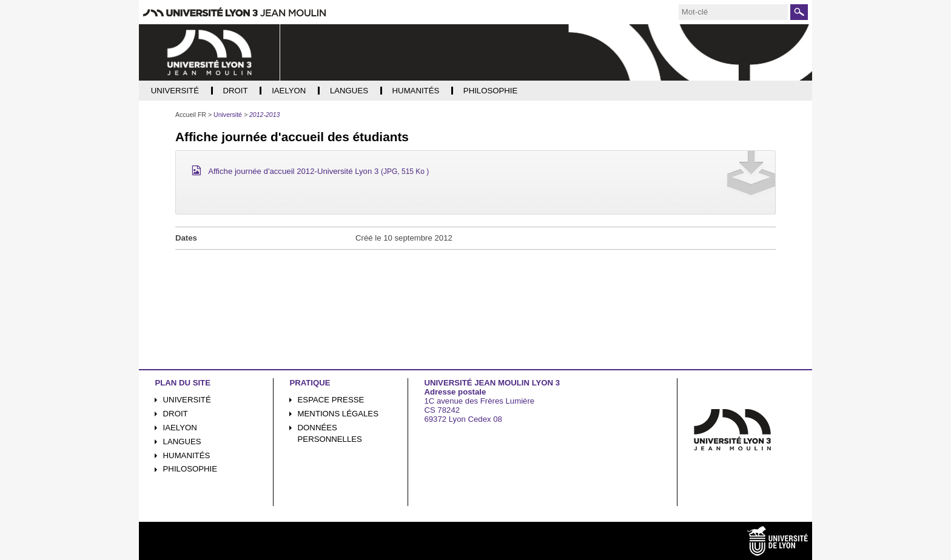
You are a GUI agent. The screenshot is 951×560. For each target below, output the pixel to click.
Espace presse (331, 400)
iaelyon (180, 428)
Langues (182, 442)
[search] (733, 12)
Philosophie (190, 469)
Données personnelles (330, 433)
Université (187, 400)
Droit (176, 414)
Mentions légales (338, 414)
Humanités (187, 455)
